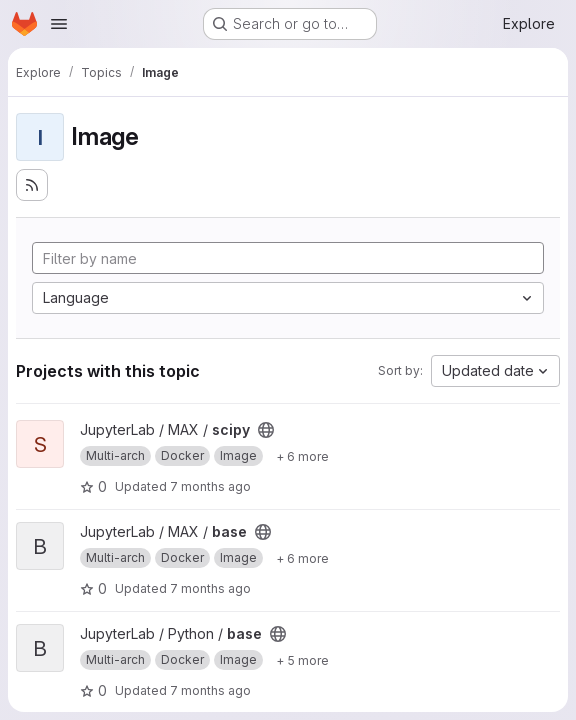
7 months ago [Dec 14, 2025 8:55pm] (210, 690)
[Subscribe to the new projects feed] (32, 185)
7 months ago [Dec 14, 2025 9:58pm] (210, 486)
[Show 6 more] (302, 456)
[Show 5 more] (302, 660)
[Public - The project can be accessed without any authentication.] (266, 430)
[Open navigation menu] (59, 24)
